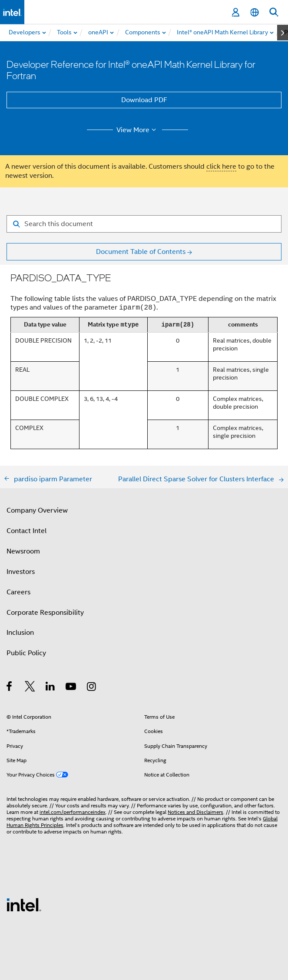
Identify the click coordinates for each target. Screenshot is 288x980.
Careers (18, 592)
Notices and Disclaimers (195, 812)
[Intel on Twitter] (30, 688)
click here (221, 167)
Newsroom (23, 551)
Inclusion (20, 633)
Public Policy (26, 653)
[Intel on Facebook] (10, 688)
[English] (255, 12)
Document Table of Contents (141, 252)
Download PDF (144, 100)
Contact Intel (26, 531)
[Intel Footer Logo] (24, 904)
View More (137, 130)
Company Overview (37, 510)
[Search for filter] (144, 224)
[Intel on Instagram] (92, 688)
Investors (21, 572)
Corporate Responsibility (45, 613)
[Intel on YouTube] (71, 688)
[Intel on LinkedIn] (51, 688)
